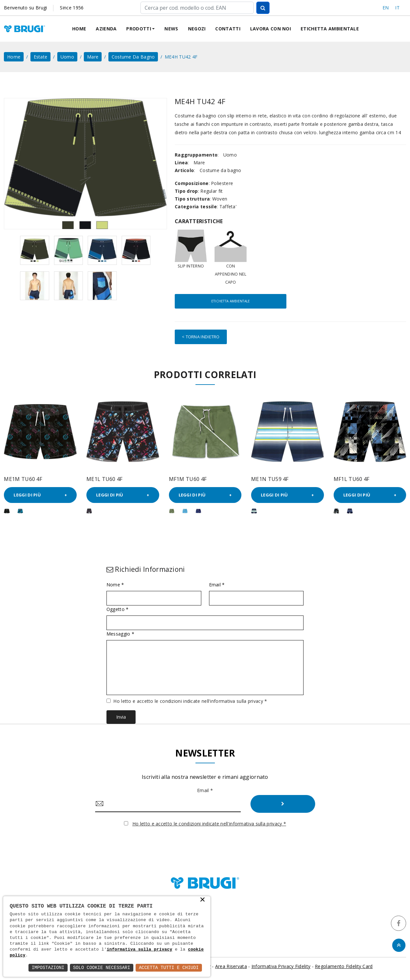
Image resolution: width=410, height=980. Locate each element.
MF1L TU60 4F (352, 479)
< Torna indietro (201, 337)
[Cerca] (197, 8)
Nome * (115, 585)
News (171, 29)
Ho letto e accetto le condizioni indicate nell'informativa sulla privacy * (190, 701)
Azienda (106, 29)
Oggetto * (118, 609)
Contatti (228, 29)
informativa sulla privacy (140, 950)
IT (397, 8)
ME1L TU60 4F (105, 479)
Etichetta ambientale (330, 29)
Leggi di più (27, 495)
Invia (121, 717)
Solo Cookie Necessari (102, 968)
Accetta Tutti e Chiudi (169, 968)
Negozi (197, 29)
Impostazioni (48, 968)
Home (79, 29)
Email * (217, 585)
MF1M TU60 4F (188, 479)
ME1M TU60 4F (23, 479)
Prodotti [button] (139, 29)
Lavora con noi (271, 29)
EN (386, 8)
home (14, 57)
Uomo (67, 57)
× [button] (203, 900)
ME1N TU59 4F (270, 479)
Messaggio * (120, 634)
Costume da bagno (133, 57)
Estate (41, 57)
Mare (93, 57)
